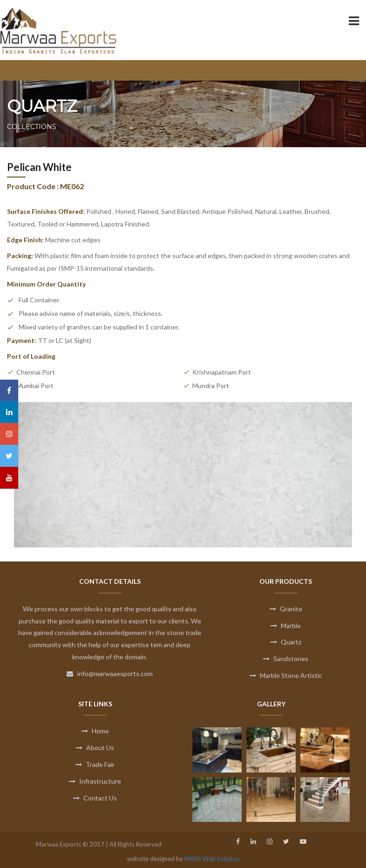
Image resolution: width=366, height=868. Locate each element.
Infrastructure (95, 781)
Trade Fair (95, 764)
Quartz (286, 642)
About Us (95, 748)
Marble (286, 625)
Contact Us (95, 798)
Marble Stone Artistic (286, 675)
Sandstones (286, 659)
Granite (286, 609)
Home (95, 731)
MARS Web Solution (212, 859)
